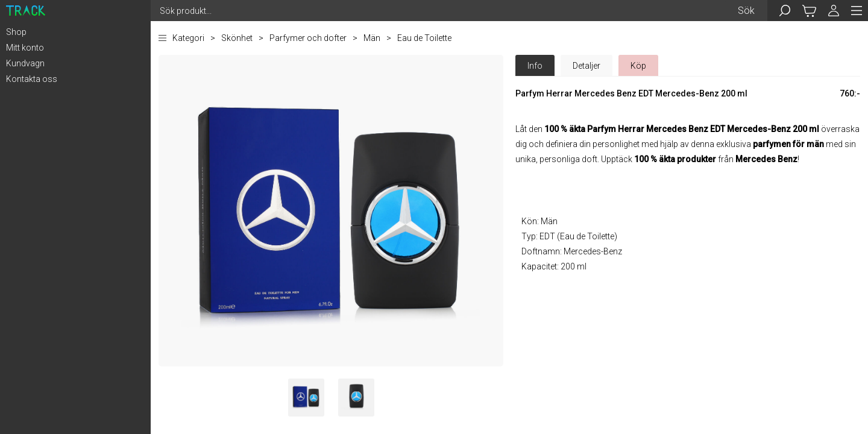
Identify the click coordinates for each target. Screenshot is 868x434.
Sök (746, 11)
